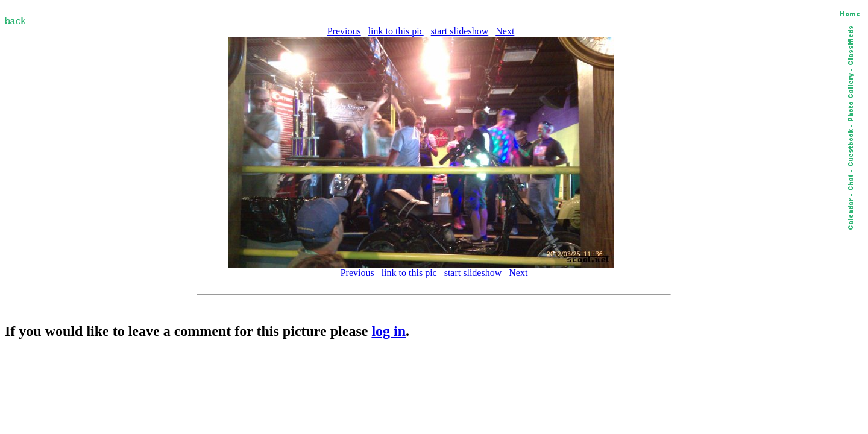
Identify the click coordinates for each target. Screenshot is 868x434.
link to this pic (396, 31)
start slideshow (460, 31)
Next (505, 31)
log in (388, 331)
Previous (344, 31)
